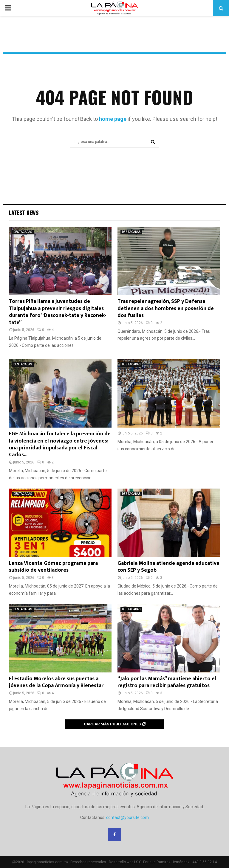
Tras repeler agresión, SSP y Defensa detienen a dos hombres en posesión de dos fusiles (166, 308)
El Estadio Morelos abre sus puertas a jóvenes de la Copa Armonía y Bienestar (56, 682)
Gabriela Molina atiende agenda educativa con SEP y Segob (168, 567)
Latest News (24, 213)
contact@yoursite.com (127, 817)
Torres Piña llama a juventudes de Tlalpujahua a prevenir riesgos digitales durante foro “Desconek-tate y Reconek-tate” (58, 312)
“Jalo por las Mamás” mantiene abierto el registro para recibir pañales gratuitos (167, 682)
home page (113, 119)
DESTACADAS (23, 232)
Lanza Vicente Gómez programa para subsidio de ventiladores (53, 567)
